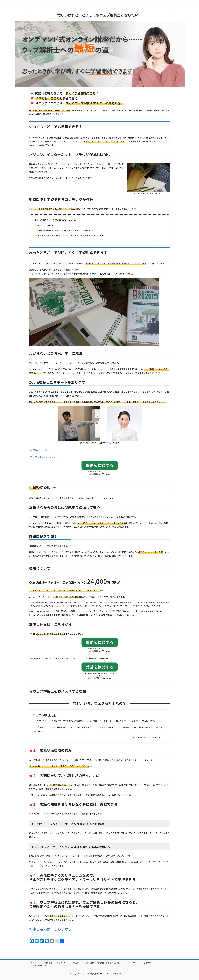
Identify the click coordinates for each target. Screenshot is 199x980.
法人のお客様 (88, 963)
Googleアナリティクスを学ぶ (68, 963)
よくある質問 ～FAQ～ (41, 966)
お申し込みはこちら (42, 457)
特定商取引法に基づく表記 (108, 963)
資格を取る (48, 963)
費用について (39, 450)
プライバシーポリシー (131, 963)
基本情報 (147, 963)
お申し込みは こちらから (50, 929)
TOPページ (35, 963)
